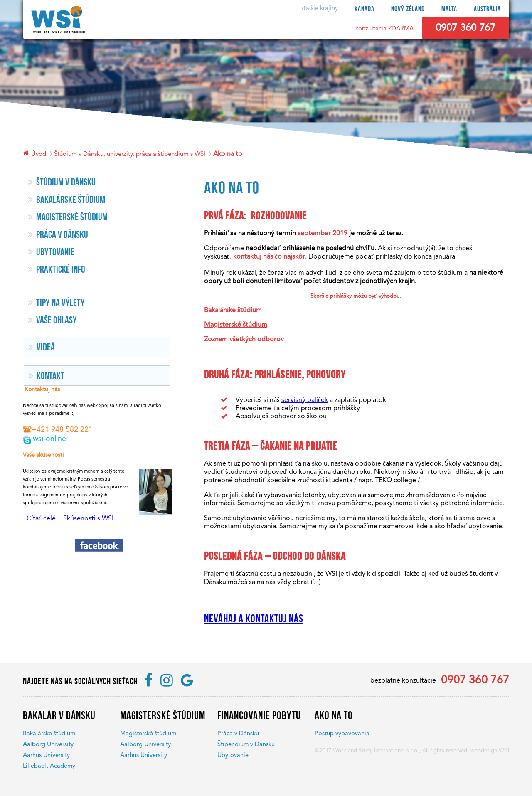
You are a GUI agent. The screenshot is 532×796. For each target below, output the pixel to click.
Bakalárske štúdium (233, 311)
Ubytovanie (233, 755)
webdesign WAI (490, 751)
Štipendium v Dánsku (246, 745)
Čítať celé (41, 519)
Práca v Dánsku (238, 734)
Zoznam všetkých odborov (244, 340)
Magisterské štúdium (236, 325)
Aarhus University (46, 755)
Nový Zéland (408, 9)
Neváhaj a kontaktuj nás (254, 619)
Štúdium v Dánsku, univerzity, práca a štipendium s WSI (130, 154)
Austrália (487, 9)
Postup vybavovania (342, 734)
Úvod (39, 154)
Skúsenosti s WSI (88, 519)
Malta (449, 9)
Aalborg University (48, 745)
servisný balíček (305, 400)
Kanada (365, 9)
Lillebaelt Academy (49, 766)
